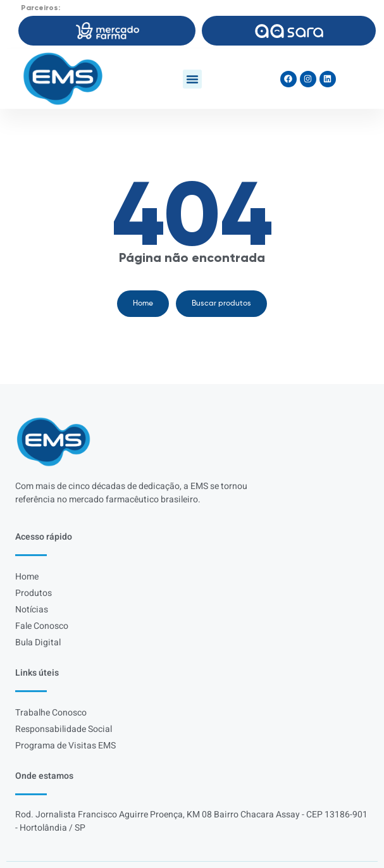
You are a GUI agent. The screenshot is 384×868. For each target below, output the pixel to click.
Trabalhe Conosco (51, 713)
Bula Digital (38, 642)
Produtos (34, 593)
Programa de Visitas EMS (65, 746)
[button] (192, 79)
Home (27, 577)
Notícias (32, 610)
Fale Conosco (42, 626)
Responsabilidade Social (64, 729)
